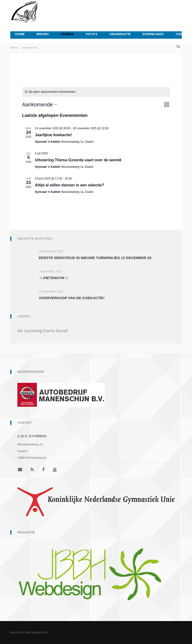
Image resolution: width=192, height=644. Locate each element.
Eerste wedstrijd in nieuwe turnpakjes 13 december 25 (95, 258)
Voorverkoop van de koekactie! (72, 298)
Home (20, 34)
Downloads (153, 34)
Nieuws (43, 34)
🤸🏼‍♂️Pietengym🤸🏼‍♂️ (54, 278)
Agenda (67, 34)
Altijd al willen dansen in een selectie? (70, 185)
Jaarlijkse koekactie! (54, 135)
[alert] (96, 92)
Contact (183, 34)
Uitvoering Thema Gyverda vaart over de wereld (78, 160)
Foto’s (92, 34)
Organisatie (120, 34)
